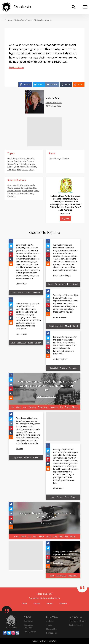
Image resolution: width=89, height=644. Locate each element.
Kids (17, 167)
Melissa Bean (16, 68)
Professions (51, 633)
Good (10, 158)
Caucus (25, 170)
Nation (10, 164)
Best (69, 284)
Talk (9, 170)
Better (10, 161)
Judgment (72, 576)
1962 (59, 106)
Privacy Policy (30, 632)
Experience (61, 576)
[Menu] (85, 7)
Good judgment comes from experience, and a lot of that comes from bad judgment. (65, 554)
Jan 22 (53, 106)
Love (14, 292)
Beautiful (54, 368)
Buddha (19, 449)
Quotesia (8, 20)
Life (13, 407)
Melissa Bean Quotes (23, 20)
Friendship (22, 343)
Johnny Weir (21, 284)
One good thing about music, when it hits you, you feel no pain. (47, 515)
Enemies (32, 407)
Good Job (18, 161)
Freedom (36, 292)
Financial (31, 158)
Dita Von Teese (60, 317)
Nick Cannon (59, 488)
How (19, 170)
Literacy (19, 172)
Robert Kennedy (21, 193)
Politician (58, 103)
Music (16, 536)
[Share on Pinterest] (11, 255)
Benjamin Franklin (29, 188)
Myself (21, 292)
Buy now (65, 219)
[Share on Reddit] (79, 84)
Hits (66, 536)
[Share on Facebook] (25, 84)
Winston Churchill (47, 396)
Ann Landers (21, 334)
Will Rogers (58, 563)
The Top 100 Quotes (77, 621)
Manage (11, 172)
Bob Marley (47, 523)
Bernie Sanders (14, 191)
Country (30, 161)
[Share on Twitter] (39, 84)
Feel (61, 536)
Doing (32, 170)
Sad (61, 326)
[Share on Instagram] (13, 633)
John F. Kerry (27, 191)
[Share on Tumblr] (66, 84)
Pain (35, 536)
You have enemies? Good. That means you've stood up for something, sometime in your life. (47, 386)
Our (23, 164)
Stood (67, 407)
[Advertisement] (44, 132)
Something (43, 407)
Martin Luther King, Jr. (62, 275)
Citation (65, 158)
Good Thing (52, 536)
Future (60, 497)
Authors (50, 621)
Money (23, 158)
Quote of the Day (76, 625)
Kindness (73, 368)
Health (36, 457)
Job (24, 161)
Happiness (53, 326)
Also (14, 170)
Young (17, 164)
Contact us (29, 621)
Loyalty (38, 343)
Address (11, 167)
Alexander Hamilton (16, 185)
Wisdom (63, 368)
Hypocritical (31, 167)
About (22, 167)
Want (26, 172)
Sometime (54, 407)
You (25, 407)
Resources (30, 164)
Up (62, 407)
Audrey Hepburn (60, 359)
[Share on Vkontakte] (52, 84)
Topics (49, 625)
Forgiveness (60, 284)
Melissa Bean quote (43, 20)
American (50, 103)
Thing (73, 536)
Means (75, 407)
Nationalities (52, 629)
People (16, 158)
